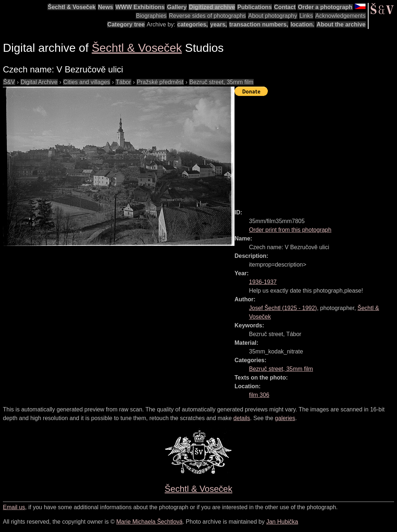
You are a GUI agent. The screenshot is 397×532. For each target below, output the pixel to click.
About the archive (341, 24)
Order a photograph (325, 7)
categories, (193, 24)
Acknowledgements (340, 16)
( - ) (283, 308)
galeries (285, 418)
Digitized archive (212, 7)
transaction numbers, (259, 24)
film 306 (259, 395)
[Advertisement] (316, 149)
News (106, 7)
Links (306, 16)
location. (303, 24)
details (242, 418)
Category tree (126, 24)
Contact (285, 7)
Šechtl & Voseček (72, 7)
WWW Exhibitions (140, 7)
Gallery (177, 7)
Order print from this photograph (290, 230)
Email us (14, 507)
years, (219, 24)
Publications (255, 7)
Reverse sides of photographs (208, 16)
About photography (273, 16)
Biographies (151, 16)
